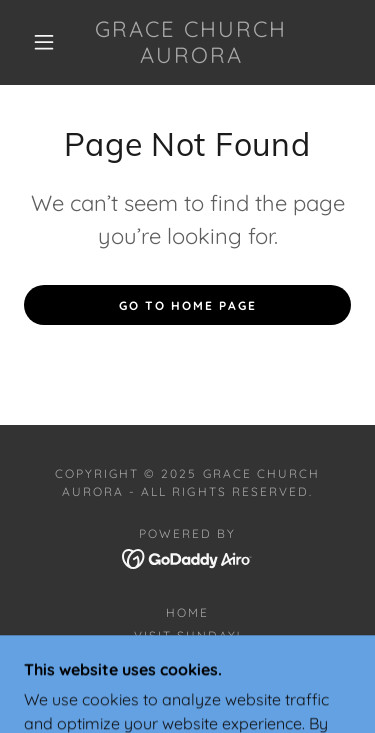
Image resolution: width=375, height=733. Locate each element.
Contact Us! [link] (187, 658)
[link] (191, 42)
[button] (44, 42)
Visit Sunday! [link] (187, 635)
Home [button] (187, 612)
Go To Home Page (188, 305)
